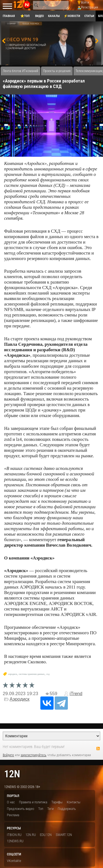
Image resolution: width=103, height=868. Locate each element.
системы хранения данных (32, 674)
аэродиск (13, 674)
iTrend (76, 694)
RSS (98, 749)
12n (12, 774)
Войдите (8, 755)
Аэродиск (20, 699)
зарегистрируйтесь (34, 755)
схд (48, 674)
